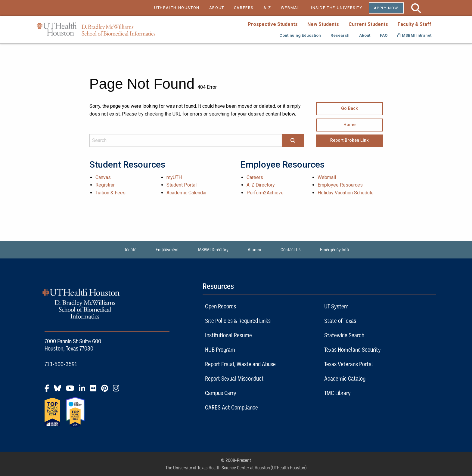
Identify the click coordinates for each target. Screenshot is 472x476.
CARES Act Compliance (231, 407)
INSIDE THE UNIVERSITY (340, 8)
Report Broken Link (349, 140)
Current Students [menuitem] (368, 24)
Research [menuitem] (340, 35)
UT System (336, 306)
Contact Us (291, 249)
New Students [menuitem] (323, 24)
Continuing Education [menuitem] (300, 35)
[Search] (293, 141)
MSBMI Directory (213, 249)
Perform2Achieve (265, 193)
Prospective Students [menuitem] (273, 24)
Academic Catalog (345, 378)
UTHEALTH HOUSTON (177, 8)
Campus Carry (221, 393)
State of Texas (340, 321)
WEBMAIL (291, 8)
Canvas (103, 177)
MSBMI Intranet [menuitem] (414, 35)
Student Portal (182, 185)
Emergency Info (334, 249)
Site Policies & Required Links (238, 321)
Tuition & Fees (110, 193)
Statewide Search (344, 335)
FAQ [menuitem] (384, 35)
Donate (130, 249)
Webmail (327, 177)
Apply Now (386, 8)
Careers (255, 177)
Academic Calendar (187, 193)
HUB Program (220, 349)
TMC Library (337, 393)
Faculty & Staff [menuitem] (415, 24)
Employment (167, 249)
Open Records (220, 306)
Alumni (255, 249)
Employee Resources (340, 185)
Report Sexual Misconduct (234, 378)
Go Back (349, 108)
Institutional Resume (228, 335)
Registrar (105, 185)
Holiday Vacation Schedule (346, 193)
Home (349, 125)
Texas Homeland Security (352, 349)
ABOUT (217, 8)
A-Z (267, 8)
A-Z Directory (261, 185)
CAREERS (244, 8)
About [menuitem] (365, 35)
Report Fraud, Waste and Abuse (240, 364)
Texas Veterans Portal (349, 364)
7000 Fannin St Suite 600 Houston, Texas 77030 (73, 345)
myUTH (174, 177)
